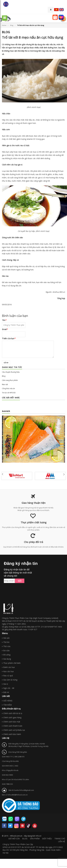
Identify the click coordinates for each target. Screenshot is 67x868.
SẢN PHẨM (35, 839)
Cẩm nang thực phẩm (10, 380)
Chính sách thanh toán (13, 726)
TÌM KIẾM (7, 705)
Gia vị (6, 684)
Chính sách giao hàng (12, 717)
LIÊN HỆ (62, 841)
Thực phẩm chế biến (12, 663)
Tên (4, 320)
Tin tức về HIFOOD (9, 393)
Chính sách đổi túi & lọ (13, 713)
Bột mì (6, 692)
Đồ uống (7, 655)
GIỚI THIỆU (47, 839)
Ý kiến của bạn (9, 338)
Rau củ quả (8, 676)
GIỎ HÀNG (8, 701)
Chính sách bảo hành (12, 734)
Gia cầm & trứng (10, 680)
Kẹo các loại (8, 671)
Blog (12, 25)
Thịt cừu (7, 646)
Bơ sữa (6, 650)
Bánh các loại (9, 667)
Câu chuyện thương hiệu (11, 372)
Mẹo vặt (5, 384)
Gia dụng (7, 659)
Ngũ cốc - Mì (9, 688)
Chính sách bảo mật (12, 722)
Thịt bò (6, 642)
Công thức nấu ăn (8, 388)
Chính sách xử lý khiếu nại (14, 730)
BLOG (25, 839)
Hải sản (6, 638)
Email (5, 329)
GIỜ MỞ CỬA (14, 839)
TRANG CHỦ (60, 839)
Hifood (38, 836)
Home (4, 25)
